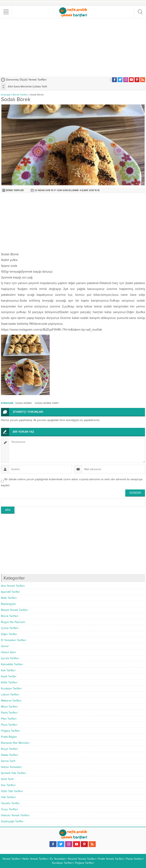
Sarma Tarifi (8, 761)
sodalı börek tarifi (47, 403)
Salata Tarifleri (10, 755)
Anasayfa (6, 95)
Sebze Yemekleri (11, 767)
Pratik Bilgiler (9, 737)
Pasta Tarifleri (9, 713)
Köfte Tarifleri (9, 682)
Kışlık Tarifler (9, 676)
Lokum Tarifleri (10, 695)
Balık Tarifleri (9, 598)
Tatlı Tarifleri (8, 797)
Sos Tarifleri (8, 785)
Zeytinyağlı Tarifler (12, 821)
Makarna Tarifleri (11, 701)
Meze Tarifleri (9, 707)
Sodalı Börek (24, 403)
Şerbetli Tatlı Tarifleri (13, 773)
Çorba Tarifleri (10, 628)
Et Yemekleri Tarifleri (14, 640)
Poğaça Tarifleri (10, 731)
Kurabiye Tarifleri (11, 689)
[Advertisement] (74, 47)
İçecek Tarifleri (10, 658)
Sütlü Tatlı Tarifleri (12, 791)
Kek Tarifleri (8, 670)
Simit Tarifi (7, 779)
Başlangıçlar (8, 604)
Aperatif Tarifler (10, 592)
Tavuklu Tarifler (10, 803)
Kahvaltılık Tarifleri (12, 664)
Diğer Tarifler (9, 634)
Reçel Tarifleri (9, 749)
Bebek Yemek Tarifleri (14, 610)
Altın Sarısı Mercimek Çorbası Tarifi (27, 87)
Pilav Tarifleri (9, 719)
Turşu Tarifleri (9, 809)
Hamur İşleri (8, 652)
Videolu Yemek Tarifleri (15, 815)
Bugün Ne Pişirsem (13, 622)
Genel (5, 646)
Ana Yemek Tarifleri (13, 586)
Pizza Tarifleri (9, 725)
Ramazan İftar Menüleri (15, 743)
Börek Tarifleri (20, 95)
